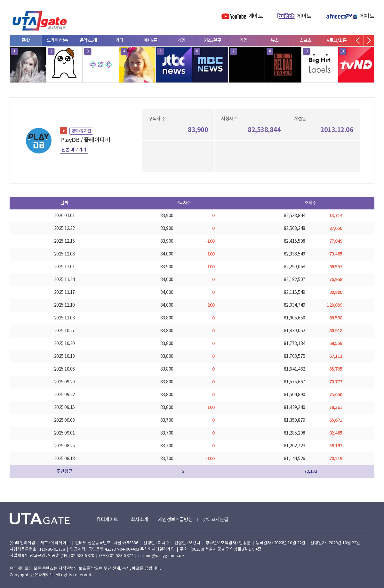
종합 (26, 40)
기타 (120, 40)
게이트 (256, 16)
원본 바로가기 (74, 150)
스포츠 (306, 40)
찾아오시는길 (216, 520)
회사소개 (140, 520)
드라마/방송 (57, 40)
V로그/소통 (337, 40)
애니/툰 (150, 40)
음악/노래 (88, 40)
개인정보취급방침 (175, 520)
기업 (244, 40)
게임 (182, 40)
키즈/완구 (213, 40)
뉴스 (275, 40)
